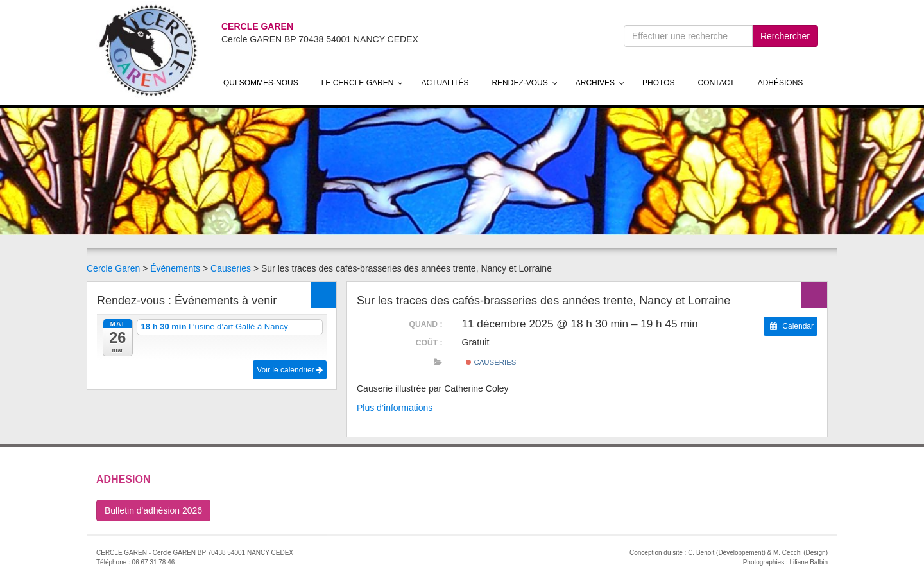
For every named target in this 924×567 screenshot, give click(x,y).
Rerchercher (785, 36)
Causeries (231, 268)
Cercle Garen (113, 268)
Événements (175, 268)
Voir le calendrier (290, 370)
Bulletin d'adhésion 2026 (153, 510)
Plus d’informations (395, 408)
